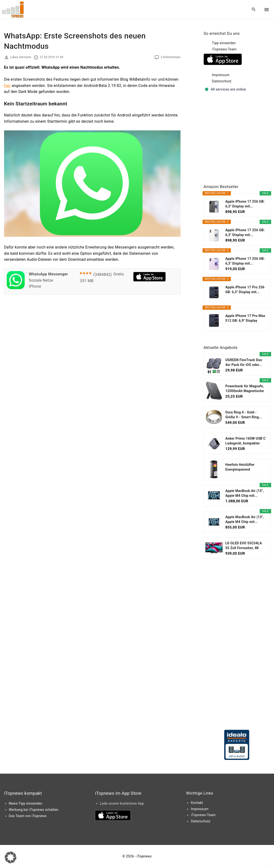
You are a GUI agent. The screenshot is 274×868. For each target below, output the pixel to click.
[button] (11, 857)
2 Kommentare (171, 57)
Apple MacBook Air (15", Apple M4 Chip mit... (245, 493)
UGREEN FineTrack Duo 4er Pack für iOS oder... (244, 362)
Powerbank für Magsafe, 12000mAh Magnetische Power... (245, 389)
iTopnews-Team (224, 49)
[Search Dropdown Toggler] (254, 10)
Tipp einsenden (224, 43)
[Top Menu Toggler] (267, 10)
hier (7, 86)
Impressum (221, 75)
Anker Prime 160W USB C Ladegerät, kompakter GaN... (245, 441)
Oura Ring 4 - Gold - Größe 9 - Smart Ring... (244, 415)
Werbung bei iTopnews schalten (34, 810)
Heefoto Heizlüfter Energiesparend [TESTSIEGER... (240, 467)
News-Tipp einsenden (26, 803)
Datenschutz (222, 81)
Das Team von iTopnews (28, 816)
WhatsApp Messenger (48, 274)
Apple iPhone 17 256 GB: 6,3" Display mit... (245, 204)
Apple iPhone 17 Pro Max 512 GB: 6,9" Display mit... (245, 318)
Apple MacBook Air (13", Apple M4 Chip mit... (245, 519)
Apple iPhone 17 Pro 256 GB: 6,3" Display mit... (245, 290)
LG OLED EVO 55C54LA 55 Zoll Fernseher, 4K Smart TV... (244, 546)
